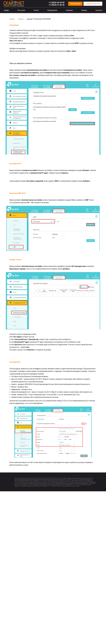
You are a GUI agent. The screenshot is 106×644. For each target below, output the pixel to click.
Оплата (36, 10)
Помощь (84, 10)
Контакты (99, 10)
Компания (69, 10)
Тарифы (6, 10)
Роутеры (21, 19)
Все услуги (21, 10)
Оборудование (52, 10)
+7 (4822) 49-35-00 (57, 3)
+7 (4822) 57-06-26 (57, 5)
